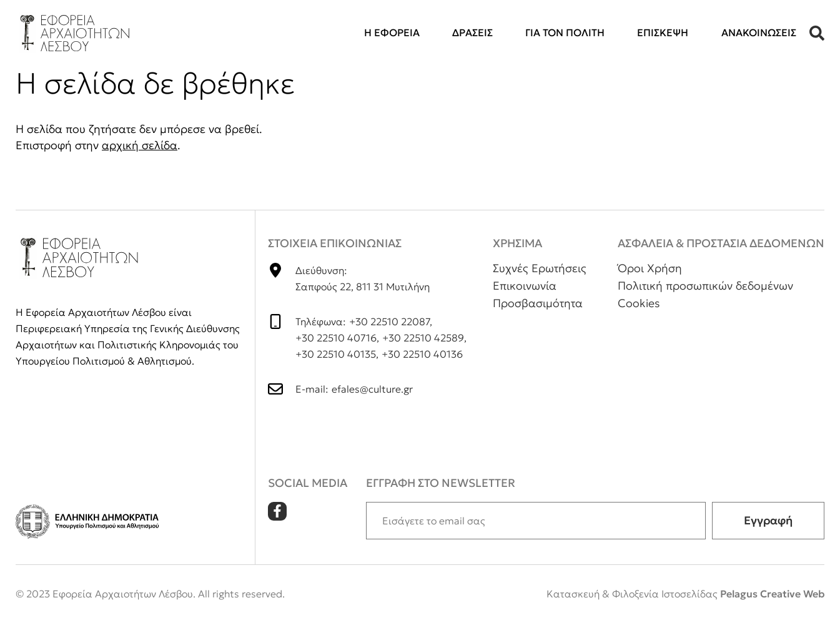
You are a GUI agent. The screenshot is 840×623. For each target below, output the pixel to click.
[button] (817, 33)
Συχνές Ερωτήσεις (540, 268)
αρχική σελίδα (140, 145)
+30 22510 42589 (423, 338)
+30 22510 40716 (336, 338)
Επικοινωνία (525, 286)
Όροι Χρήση (650, 268)
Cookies (639, 303)
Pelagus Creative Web (772, 594)
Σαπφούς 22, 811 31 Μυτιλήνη (363, 287)
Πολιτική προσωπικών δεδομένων (705, 286)
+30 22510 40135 (336, 354)
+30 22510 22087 (389, 321)
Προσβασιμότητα (538, 303)
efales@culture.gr (372, 389)
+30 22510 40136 (422, 354)
